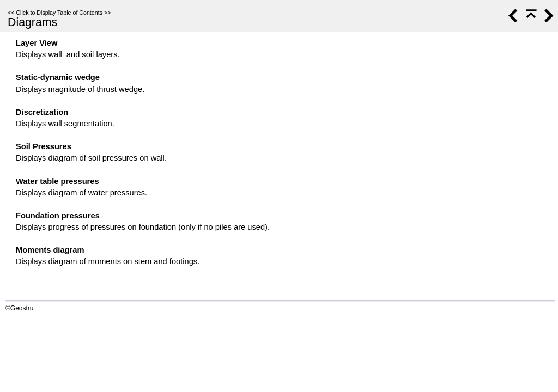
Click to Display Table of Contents (59, 13)
